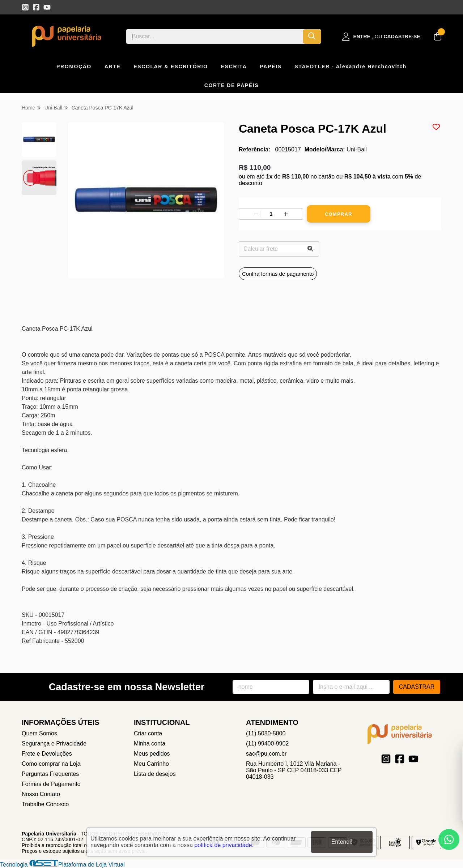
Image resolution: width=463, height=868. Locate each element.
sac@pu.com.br (266, 754)
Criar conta (148, 733)
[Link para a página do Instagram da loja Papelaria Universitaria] (25, 7)
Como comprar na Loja (51, 764)
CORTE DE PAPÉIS (232, 85)
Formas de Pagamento (51, 784)
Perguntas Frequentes (50, 774)
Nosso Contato (41, 794)
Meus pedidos (152, 754)
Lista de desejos (155, 774)
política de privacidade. (224, 845)
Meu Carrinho (151, 764)
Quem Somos (39, 733)
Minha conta (150, 744)
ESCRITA (234, 66)
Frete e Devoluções (47, 754)
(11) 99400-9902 (267, 744)
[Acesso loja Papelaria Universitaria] (381, 37)
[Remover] (256, 214)
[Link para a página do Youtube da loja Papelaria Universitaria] (47, 7)
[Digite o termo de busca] (214, 36)
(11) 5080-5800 (266, 733)
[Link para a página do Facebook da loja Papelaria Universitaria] (36, 7)
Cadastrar (417, 687)
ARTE (113, 66)
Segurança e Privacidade (54, 744)
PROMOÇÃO (74, 66)
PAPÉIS (271, 66)
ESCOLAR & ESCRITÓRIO (171, 66)
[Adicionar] (286, 214)
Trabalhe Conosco (45, 804)
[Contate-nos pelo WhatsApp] (449, 839)
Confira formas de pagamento (278, 274)
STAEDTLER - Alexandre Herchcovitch (351, 66)
